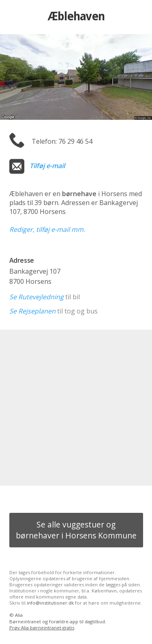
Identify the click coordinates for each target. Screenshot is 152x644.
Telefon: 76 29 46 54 (62, 141)
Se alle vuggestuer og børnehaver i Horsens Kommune (76, 530)
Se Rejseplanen (32, 311)
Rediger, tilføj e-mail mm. (47, 229)
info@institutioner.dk (50, 603)
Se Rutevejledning (36, 297)
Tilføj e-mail (47, 166)
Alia (19, 615)
